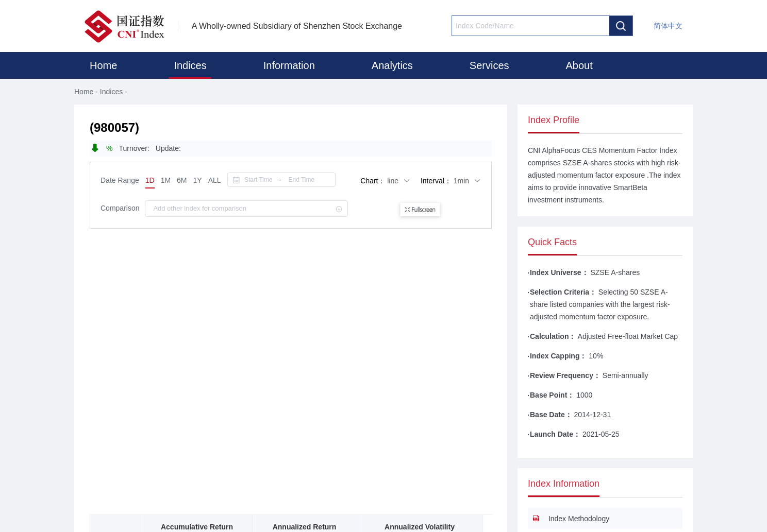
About (579, 65)
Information (289, 65)
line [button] (399, 181)
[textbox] (531, 26)
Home (103, 65)
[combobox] (531, 26)
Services (489, 65)
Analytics (392, 65)
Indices (190, 65)
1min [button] (467, 181)
